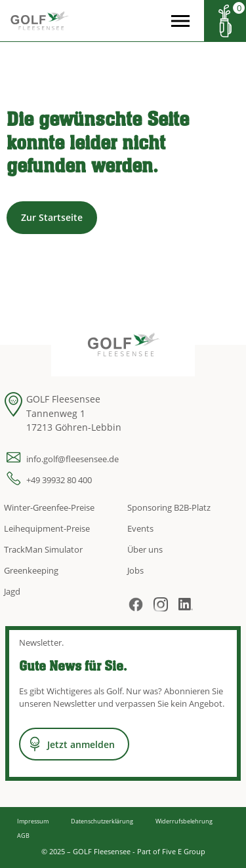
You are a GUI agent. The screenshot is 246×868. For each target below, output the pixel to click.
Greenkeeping (31, 570)
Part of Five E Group (171, 851)
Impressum (33, 821)
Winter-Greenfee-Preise (49, 507)
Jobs (135, 570)
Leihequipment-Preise (47, 528)
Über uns (145, 549)
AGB (23, 836)
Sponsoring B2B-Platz (169, 507)
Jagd (12, 591)
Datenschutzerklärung (102, 821)
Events (140, 528)
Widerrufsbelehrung (184, 821)
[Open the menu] (180, 21)
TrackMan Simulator (43, 549)
